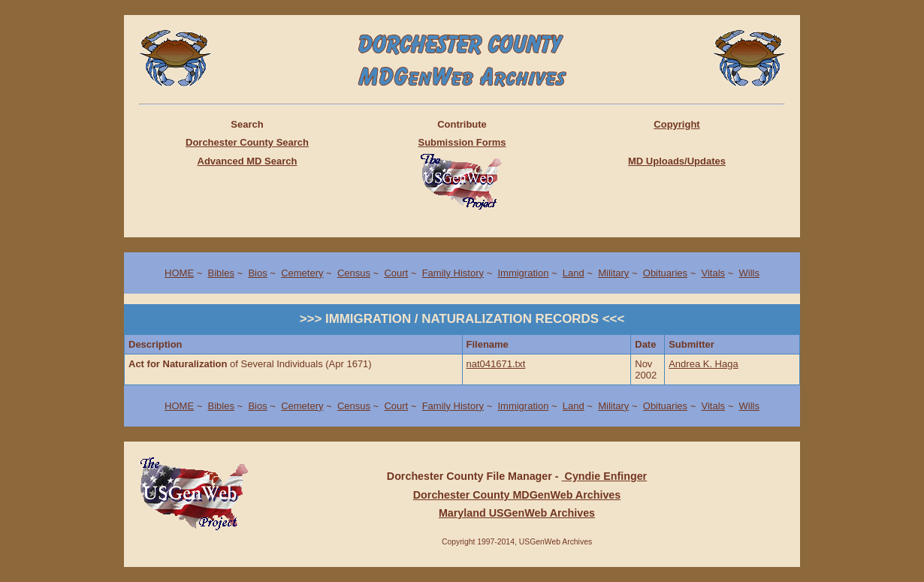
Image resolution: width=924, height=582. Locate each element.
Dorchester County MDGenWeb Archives (517, 495)
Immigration (523, 273)
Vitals (713, 273)
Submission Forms (462, 142)
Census (354, 273)
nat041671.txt (496, 364)
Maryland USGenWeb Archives (517, 513)
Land (574, 273)
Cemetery (302, 273)
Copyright (676, 124)
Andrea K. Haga (704, 364)
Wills (749, 273)
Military (613, 273)
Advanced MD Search (248, 161)
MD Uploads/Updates (677, 161)
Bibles (221, 273)
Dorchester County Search (247, 142)
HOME (179, 273)
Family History (453, 273)
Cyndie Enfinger (605, 476)
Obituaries (665, 273)
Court (396, 273)
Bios (257, 273)
